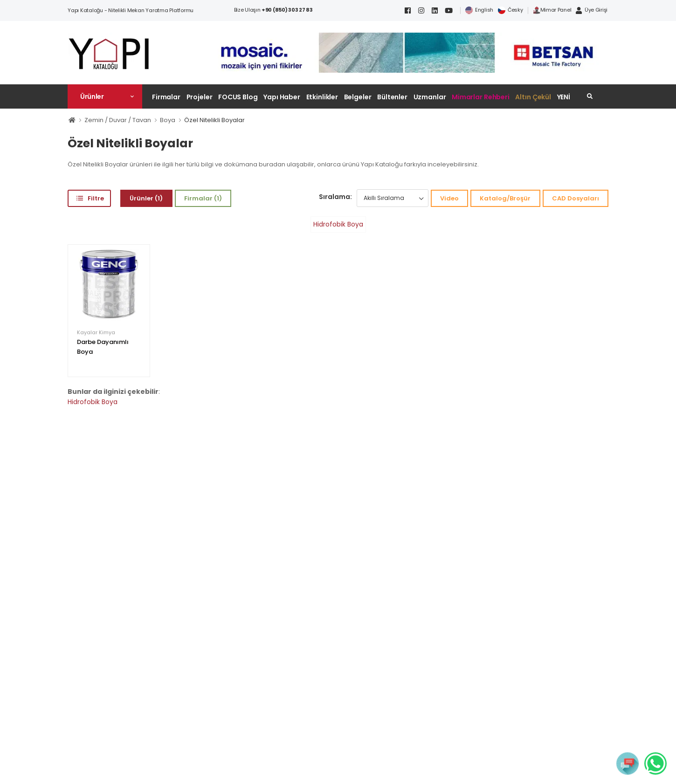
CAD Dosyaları (576, 198)
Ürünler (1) (146, 198)
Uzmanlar (430, 97)
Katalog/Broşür (505, 198)
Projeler (200, 97)
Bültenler (392, 97)
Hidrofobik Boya (338, 224)
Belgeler (358, 97)
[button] (105, 96)
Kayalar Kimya (96, 333)
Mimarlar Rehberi (481, 97)
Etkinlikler (322, 97)
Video (449, 198)
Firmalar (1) (203, 198)
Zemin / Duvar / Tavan (118, 120)
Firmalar (166, 97)
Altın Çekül (533, 97)
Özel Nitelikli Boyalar (214, 120)
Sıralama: (335, 197)
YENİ (564, 97)
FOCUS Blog (238, 97)
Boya (168, 120)
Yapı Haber (282, 97)
